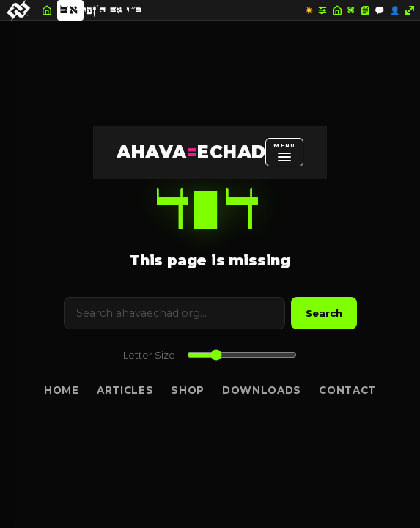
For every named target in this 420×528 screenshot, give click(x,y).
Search (324, 313)
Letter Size (149, 355)
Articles (125, 390)
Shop (188, 390)
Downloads (262, 390)
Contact (347, 390)
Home (62, 390)
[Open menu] (284, 152)
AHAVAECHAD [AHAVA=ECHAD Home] (191, 152)
